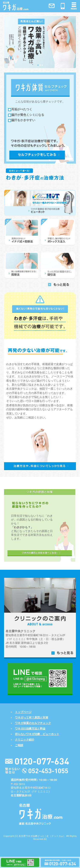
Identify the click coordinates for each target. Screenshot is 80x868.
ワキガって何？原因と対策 (32, 717)
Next (72, 41)
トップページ (23, 712)
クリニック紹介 (25, 740)
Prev (8, 41)
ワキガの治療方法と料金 (30, 729)
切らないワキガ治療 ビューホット (37, 734)
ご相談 (19, 745)
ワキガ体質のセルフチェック (33, 723)
